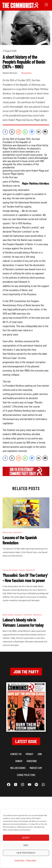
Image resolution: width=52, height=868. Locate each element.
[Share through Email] (39, 132)
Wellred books (18, 768)
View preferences (26, 853)
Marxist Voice (8, 532)
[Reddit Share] (19, 132)
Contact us (16, 754)
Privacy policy (31, 860)
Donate (19, 761)
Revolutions (26, 73)
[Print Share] (45, 132)
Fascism (22, 570)
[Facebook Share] (5, 132)
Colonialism (28, 615)
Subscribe (32, 761)
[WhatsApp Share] (25, 132)
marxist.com (36, 768)
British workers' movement (12, 615)
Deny (26, 845)
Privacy (29, 754)
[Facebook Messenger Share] (32, 132)
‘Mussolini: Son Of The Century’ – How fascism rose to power (25, 578)
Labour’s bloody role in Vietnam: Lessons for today (23, 622)
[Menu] (46, 4)
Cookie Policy (20, 860)
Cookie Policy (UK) (26, 775)
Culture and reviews (10, 570)
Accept (26, 838)
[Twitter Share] (12, 132)
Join (40, 754)
